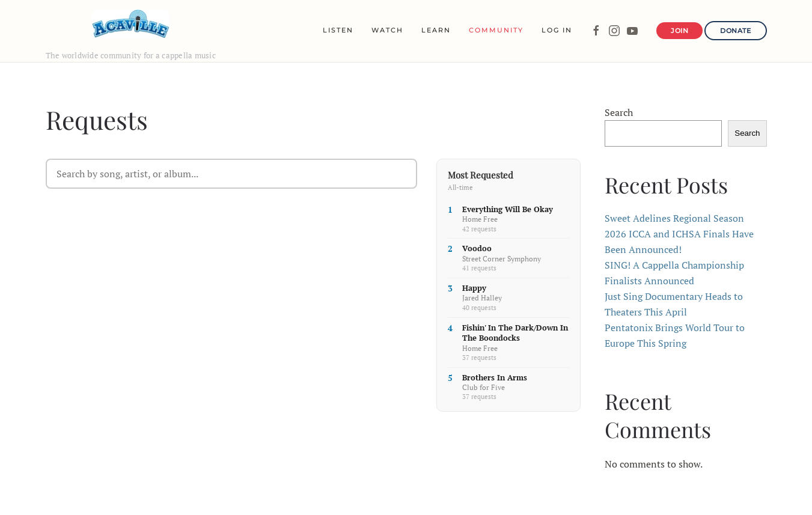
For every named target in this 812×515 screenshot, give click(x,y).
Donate (735, 31)
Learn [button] (436, 30)
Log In (557, 30)
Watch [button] (387, 30)
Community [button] (496, 30)
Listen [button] (338, 30)
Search (619, 112)
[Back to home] (131, 24)
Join (679, 31)
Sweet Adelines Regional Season (674, 218)
